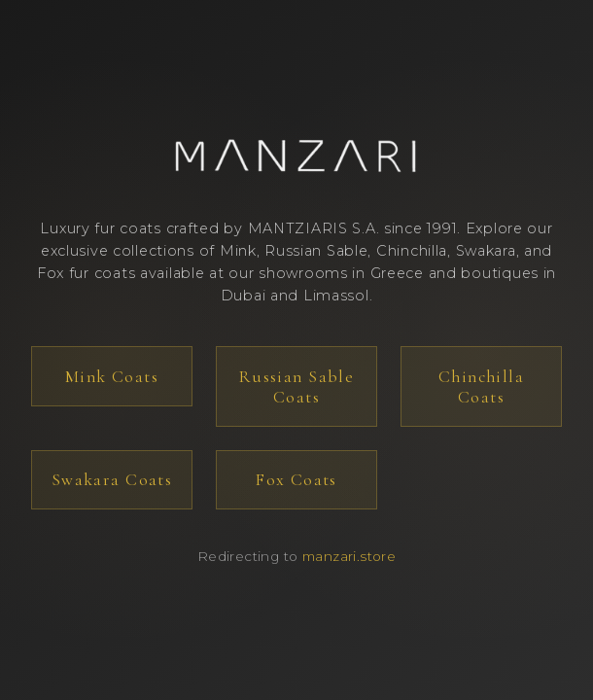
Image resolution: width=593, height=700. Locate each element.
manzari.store (349, 556)
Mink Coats (112, 377)
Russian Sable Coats (296, 387)
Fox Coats (296, 480)
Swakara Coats (112, 480)
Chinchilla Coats (481, 387)
